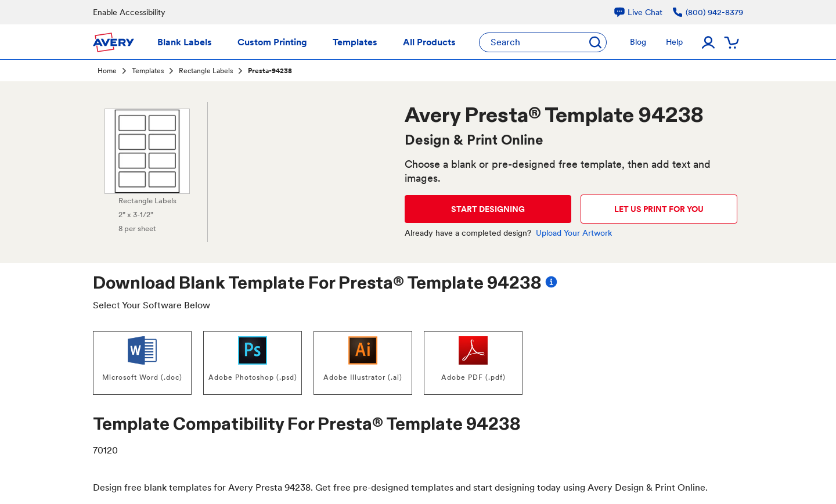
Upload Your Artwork (574, 233)
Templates (148, 71)
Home (107, 71)
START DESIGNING (488, 209)
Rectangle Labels (206, 71)
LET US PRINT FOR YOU (659, 209)
